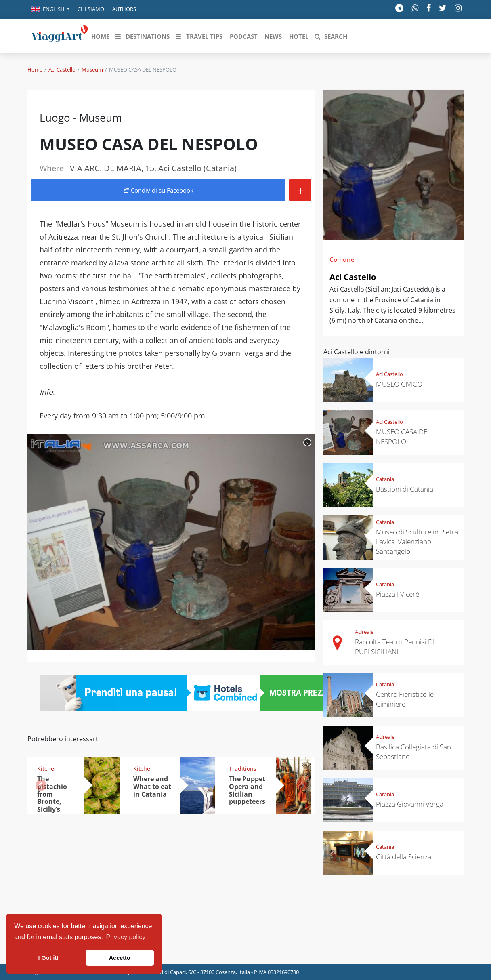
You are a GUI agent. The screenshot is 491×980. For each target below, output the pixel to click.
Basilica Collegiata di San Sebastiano (413, 752)
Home (35, 69)
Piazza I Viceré (398, 594)
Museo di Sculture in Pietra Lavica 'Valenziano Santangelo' (417, 542)
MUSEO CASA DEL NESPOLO (403, 436)
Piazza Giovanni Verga (410, 804)
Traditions (243, 769)
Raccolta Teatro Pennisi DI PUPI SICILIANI (395, 647)
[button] (50, 10)
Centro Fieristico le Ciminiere (405, 699)
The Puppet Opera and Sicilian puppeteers (247, 790)
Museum (92, 69)
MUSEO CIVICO (399, 384)
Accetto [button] (120, 958)
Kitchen (47, 769)
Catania (385, 479)
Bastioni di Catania (405, 489)
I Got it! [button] (48, 958)
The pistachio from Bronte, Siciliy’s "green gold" (52, 802)
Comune (342, 259)
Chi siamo (91, 9)
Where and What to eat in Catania (152, 787)
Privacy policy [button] (126, 937)
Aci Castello (62, 69)
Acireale (364, 632)
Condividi (158, 190)
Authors (124, 9)
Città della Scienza (404, 857)
